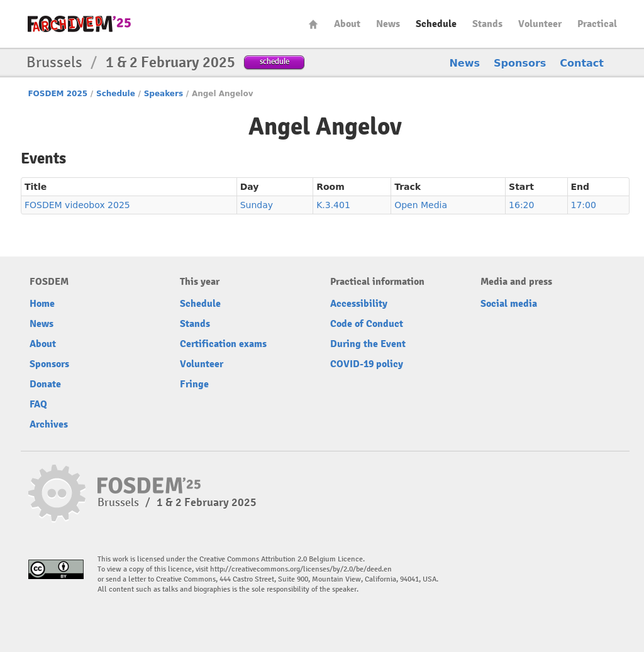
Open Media (421, 205)
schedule (275, 61)
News (388, 24)
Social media (509, 304)
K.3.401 (333, 205)
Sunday (257, 205)
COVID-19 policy (367, 364)
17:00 (584, 205)
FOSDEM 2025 (58, 94)
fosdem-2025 (79, 24)
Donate (45, 384)
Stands (487, 24)
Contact (582, 63)
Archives (49, 424)
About (347, 24)
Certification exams (223, 344)
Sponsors (520, 63)
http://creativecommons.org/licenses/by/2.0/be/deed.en (301, 569)
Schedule (436, 24)
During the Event (368, 344)
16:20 (521, 205)
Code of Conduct (367, 324)
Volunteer (540, 24)
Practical (597, 24)
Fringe (194, 384)
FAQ (38, 404)
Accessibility (359, 304)
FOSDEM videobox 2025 (77, 205)
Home (313, 24)
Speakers (164, 94)
